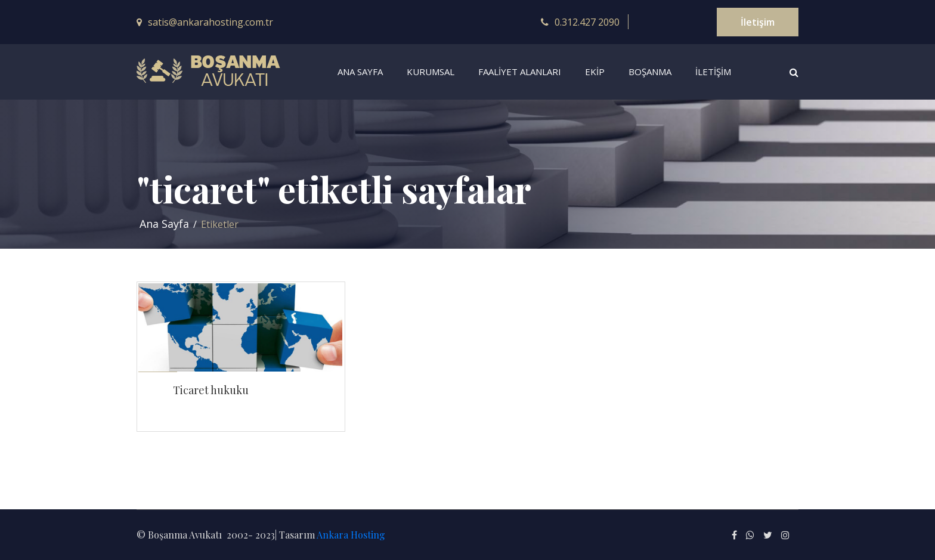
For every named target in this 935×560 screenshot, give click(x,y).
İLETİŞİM (713, 72)
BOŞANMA (650, 72)
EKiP (595, 72)
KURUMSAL (431, 72)
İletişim (758, 22)
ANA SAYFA (360, 72)
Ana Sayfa (164, 224)
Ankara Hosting (351, 535)
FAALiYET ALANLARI (520, 72)
